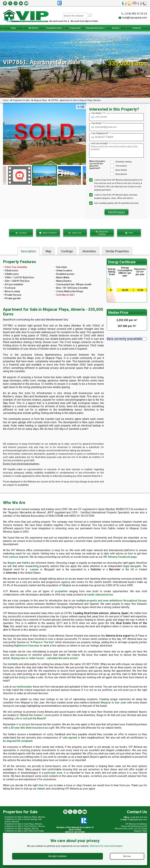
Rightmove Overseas (27, 646)
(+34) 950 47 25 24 (136, 14)
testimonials (24, 687)
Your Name (98, 113)
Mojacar (106, 703)
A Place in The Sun (42, 642)
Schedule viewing (121, 162)
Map (48, 251)
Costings (67, 251)
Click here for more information (106, 846)
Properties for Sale (54, 28)
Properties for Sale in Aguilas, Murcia (21, 829)
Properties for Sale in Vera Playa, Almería (23, 824)
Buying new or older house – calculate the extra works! (45, 658)
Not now (127, 856)
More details (119, 170)
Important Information (96, 28)
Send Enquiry (116, 212)
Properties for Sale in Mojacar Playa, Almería (25, 817)
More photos (119, 174)
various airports (19, 557)
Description (28, 251)
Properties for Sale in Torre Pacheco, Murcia (25, 826)
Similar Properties (117, 251)
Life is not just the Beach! (30, 718)
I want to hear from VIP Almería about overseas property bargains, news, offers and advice (113, 196)
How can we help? (101, 144)
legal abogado (132, 566)
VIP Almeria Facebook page (120, 557)
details (41, 789)
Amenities (89, 251)
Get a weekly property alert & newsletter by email (114, 203)
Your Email (97, 123)
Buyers (12, 563)
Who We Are (34, 28)
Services (116, 28)
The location (119, 166)
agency (66, 582)
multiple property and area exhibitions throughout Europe (111, 601)
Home (13, 28)
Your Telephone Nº (101, 133)
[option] (44, 175)
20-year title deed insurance (27, 728)
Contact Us (137, 28)
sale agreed (70, 738)
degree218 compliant (20, 741)
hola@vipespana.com (135, 18)
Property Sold (75, 28)
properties (61, 591)
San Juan (121, 703)
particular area (53, 773)
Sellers (26, 563)
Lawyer (34, 569)
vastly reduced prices (100, 595)
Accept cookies (57, 856)
